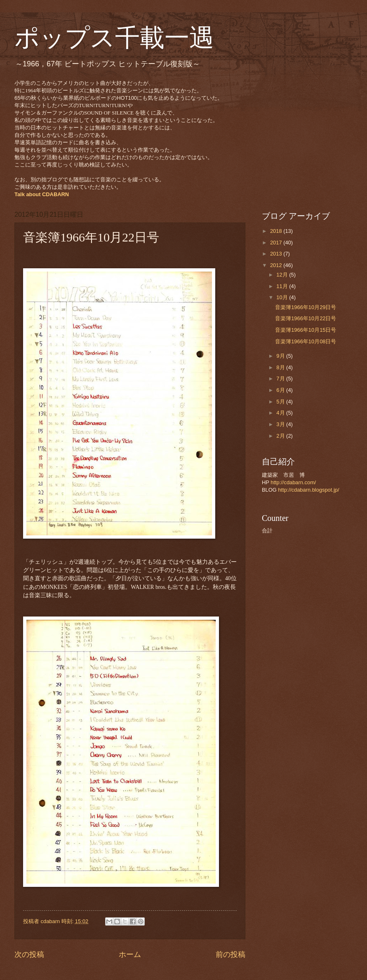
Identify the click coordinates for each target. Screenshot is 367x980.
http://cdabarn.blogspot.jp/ (308, 490)
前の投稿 (231, 954)
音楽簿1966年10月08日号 (306, 341)
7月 (281, 379)
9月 (281, 356)
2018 (277, 231)
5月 (281, 402)
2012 (277, 265)
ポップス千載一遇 (114, 38)
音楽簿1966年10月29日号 (306, 307)
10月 (283, 297)
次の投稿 (29, 954)
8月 (281, 367)
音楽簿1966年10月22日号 (306, 318)
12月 (283, 275)
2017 (277, 243)
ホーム (130, 954)
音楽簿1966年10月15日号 (306, 330)
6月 (281, 390)
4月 (281, 413)
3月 (281, 424)
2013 (277, 254)
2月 (281, 436)
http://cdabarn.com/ (293, 482)
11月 (283, 286)
